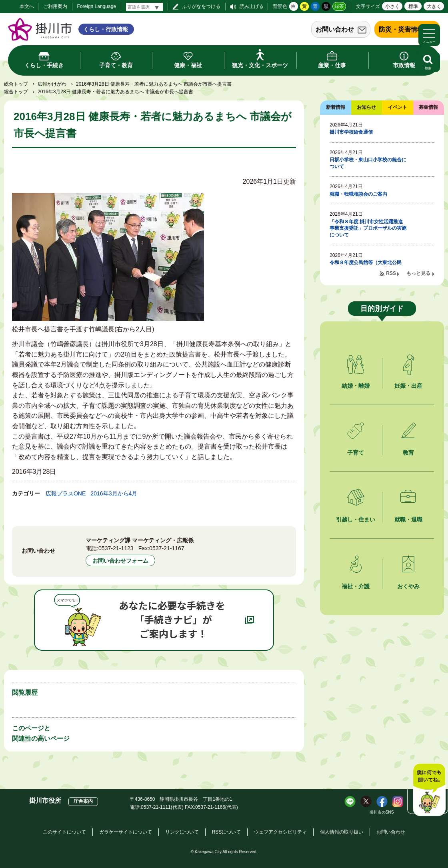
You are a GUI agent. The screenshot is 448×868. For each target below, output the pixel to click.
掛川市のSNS (382, 812)
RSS (391, 273)
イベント (398, 107)
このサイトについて (64, 832)
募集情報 (428, 107)
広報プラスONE (66, 493)
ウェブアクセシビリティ (280, 832)
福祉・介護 (356, 586)
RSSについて (227, 832)
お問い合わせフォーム (120, 561)
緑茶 (339, 6)
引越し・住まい (356, 519)
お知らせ (366, 107)
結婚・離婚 (356, 386)
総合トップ (16, 84)
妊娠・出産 (408, 386)
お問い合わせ (335, 29)
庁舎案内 (83, 801)
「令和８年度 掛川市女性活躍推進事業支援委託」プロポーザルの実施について (368, 229)
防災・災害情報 (401, 29)
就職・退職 (408, 519)
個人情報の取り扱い (342, 832)
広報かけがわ (52, 84)
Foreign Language (97, 6)
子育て (356, 453)
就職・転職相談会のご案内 (358, 194)
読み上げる (252, 6)
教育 (408, 453)
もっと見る (418, 273)
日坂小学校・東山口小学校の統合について (368, 163)
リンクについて (182, 832)
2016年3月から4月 (114, 493)
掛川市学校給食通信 (351, 132)
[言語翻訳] (144, 7)
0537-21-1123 (116, 548)
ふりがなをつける (201, 6)
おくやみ (408, 586)
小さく (392, 6)
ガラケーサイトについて (126, 832)
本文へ (27, 6)
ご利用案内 (55, 6)
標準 (413, 6)
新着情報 (336, 107)
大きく (434, 6)
